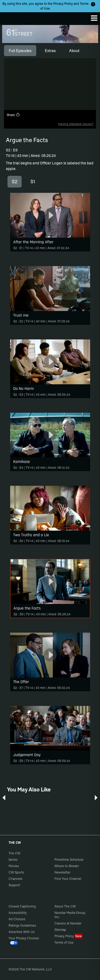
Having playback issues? (76, 124)
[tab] (20, 51)
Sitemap (60, 930)
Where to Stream (67, 866)
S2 (15, 182)
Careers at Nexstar (68, 923)
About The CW (65, 906)
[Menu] (94, 18)
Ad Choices (17, 919)
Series (13, 860)
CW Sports (16, 872)
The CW (9, 17)
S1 (33, 182)
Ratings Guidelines (22, 925)
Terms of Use (64, 942)
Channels (15, 879)
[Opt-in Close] (93, 4)
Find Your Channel (68, 879)
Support (14, 885)
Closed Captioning (22, 906)
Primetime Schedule (69, 860)
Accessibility (18, 913)
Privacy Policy (63, 4)
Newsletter (62, 872)
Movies (14, 866)
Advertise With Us (22, 932)
